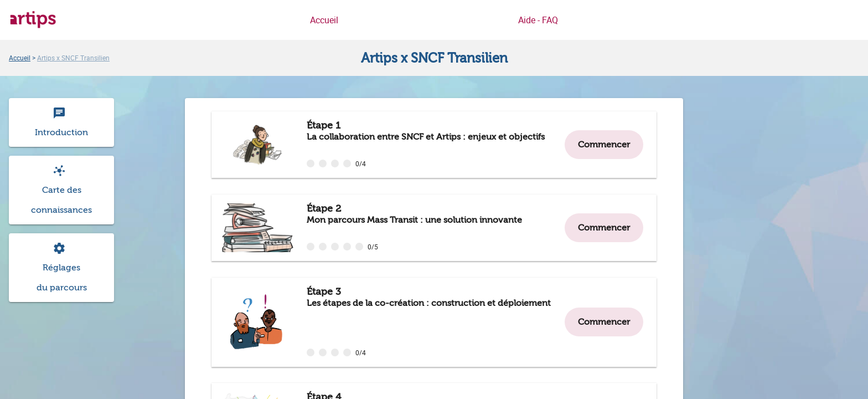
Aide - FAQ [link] (538, 20)
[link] (20, 58)
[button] (61, 190)
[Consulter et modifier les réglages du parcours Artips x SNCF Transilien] (61, 268)
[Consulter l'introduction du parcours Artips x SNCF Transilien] (61, 122)
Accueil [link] (324, 20)
